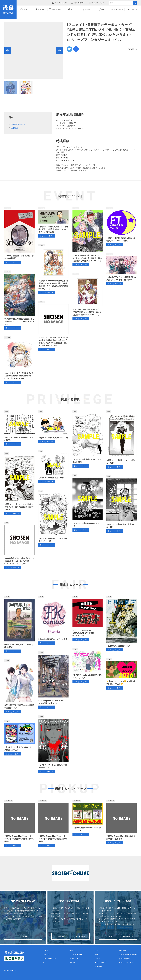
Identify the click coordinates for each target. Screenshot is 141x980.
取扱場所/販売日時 (18, 124)
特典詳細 (14, 128)
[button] (8, 50)
